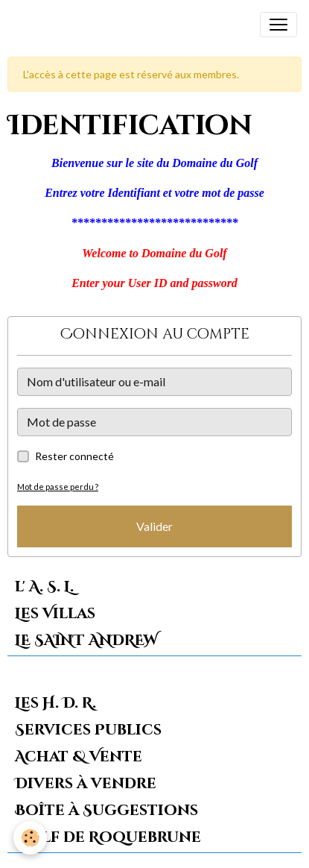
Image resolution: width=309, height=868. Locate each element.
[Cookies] (30, 838)
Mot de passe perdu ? (58, 487)
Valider (154, 526)
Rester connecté (74, 456)
